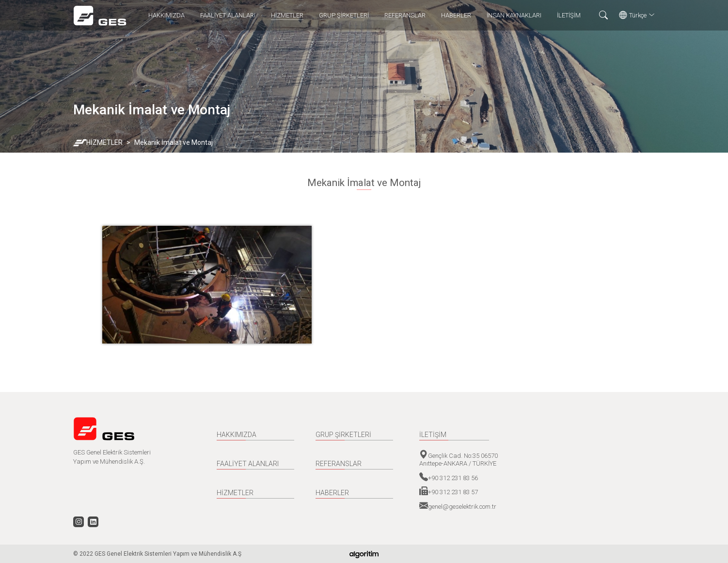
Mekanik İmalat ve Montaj (174, 142)
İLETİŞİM (569, 15)
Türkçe (637, 16)
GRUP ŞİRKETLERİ (344, 15)
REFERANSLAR (405, 15)
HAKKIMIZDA (166, 15)
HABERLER (456, 15)
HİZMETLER (287, 15)
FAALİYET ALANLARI (228, 15)
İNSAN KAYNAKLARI (514, 15)
